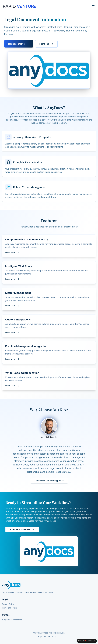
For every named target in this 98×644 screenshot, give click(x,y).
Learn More (12, 252)
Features (46, 44)
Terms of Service (9, 608)
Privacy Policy (8, 604)
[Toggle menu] (93, 6)
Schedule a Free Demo (22, 529)
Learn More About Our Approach (49, 481)
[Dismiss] (95, 641)
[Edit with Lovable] (85, 641)
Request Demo (19, 44)
